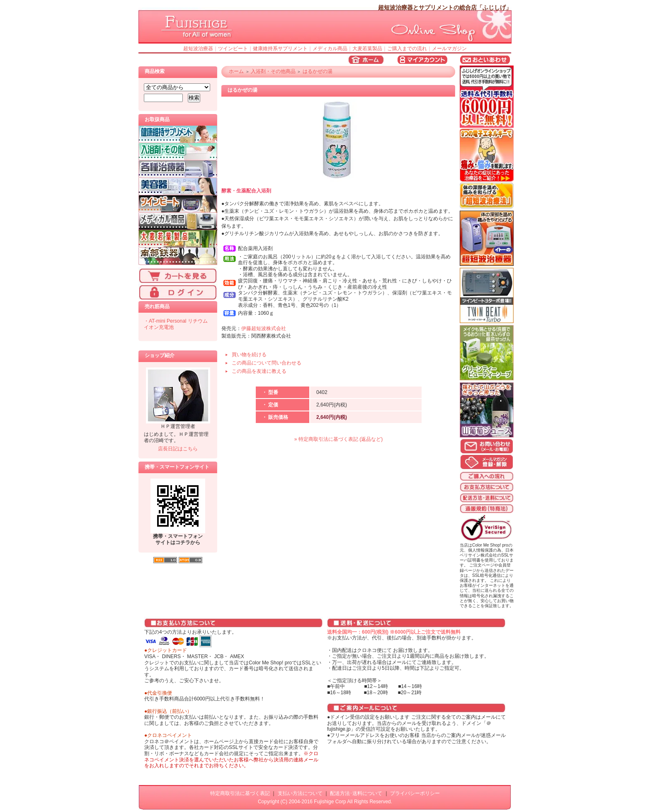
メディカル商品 (330, 49)
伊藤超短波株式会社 (264, 328)
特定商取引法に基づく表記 (240, 793)
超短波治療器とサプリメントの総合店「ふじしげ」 (445, 7)
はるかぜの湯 (318, 71)
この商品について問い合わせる (267, 363)
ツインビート (233, 49)
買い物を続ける (249, 355)
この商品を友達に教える (259, 371)
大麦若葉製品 (367, 49)
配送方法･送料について (356, 793)
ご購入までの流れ (407, 49)
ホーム (236, 71)
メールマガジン (449, 49)
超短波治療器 (198, 49)
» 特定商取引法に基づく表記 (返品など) (338, 439)
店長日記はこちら (178, 449)
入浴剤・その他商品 (273, 71)
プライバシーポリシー (415, 793)
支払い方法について (300, 793)
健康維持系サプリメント (280, 49)
